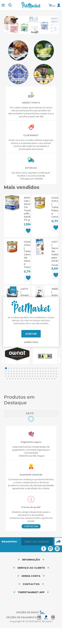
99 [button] (55, 379)
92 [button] (36, 379)
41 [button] (6, 374)
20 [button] (57, 368)
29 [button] (27, 371)
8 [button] (25, 368)
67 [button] (22, 376)
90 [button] (31, 379)
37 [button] (48, 371)
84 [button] (15, 379)
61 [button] (6, 376)
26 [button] (19, 371)
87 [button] (23, 379)
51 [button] (32, 374)
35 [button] (43, 371)
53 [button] (38, 374)
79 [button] (54, 376)
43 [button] (11, 374)
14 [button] (41, 368)
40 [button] (56, 371)
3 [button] (12, 368)
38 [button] (51, 371)
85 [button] (18, 379)
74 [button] (40, 376)
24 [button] (14, 371)
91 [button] (34, 379)
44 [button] (14, 374)
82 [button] (10, 379)
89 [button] (28, 379)
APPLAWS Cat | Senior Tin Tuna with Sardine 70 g (28, 209)
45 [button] (17, 374)
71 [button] (32, 376)
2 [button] (9, 368)
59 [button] (54, 374)
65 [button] (17, 376)
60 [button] (56, 374)
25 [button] (17, 371)
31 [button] (32, 371)
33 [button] (38, 371)
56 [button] (46, 374)
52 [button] (35, 374)
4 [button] (14, 368)
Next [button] (58, 360)
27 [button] (22, 371)
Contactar (31, 526)
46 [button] (19, 374)
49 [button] (27, 374)
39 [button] (54, 371)
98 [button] (52, 379)
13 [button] (38, 368)
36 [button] (46, 371)
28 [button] (24, 371)
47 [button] (22, 374)
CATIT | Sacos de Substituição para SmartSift (56, 251)
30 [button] (30, 371)
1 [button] (6, 368)
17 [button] (49, 368)
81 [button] (7, 379)
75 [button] (43, 376)
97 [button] (50, 379)
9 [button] (28, 368)
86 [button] (21, 379)
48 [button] (24, 374)
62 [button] (9, 376)
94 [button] (42, 379)
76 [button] (46, 376)
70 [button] (30, 376)
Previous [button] (4, 360)
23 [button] (11, 371)
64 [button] (14, 376)
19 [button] (54, 368)
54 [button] (40, 374)
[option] (17, 356)
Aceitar (31, 334)
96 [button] (47, 379)
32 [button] (35, 371)
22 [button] (9, 371)
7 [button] (22, 368)
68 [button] (24, 376)
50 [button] (30, 374)
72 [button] (35, 376)
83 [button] (13, 379)
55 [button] (43, 374)
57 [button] (48, 374)
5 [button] (17, 368)
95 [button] (44, 379)
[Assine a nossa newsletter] (37, 541)
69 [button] (27, 376)
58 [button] (51, 374)
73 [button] (38, 376)
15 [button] (43, 368)
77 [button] (48, 376)
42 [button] (9, 374)
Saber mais (31, 342)
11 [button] (33, 368)
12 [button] (36, 368)
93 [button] (39, 379)
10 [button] (30, 368)
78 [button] (51, 376)
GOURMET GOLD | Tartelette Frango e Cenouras (56, 207)
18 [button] (51, 368)
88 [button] (26, 379)
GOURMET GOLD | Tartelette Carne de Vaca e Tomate (28, 254)
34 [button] (40, 371)
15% (13, 290)
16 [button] (46, 368)
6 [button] (20, 368)
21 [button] (6, 371)
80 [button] (56, 376)
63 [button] (11, 376)
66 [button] (19, 376)
